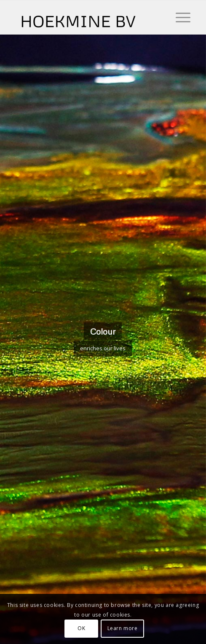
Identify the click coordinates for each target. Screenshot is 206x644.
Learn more (123, 628)
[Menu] (179, 17)
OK (81, 628)
